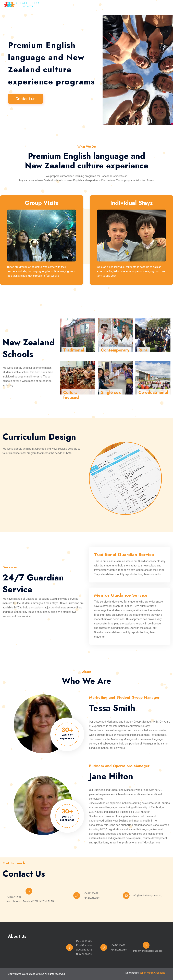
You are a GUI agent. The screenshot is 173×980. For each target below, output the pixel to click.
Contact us (26, 99)
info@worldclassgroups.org (148, 896)
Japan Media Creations (152, 973)
